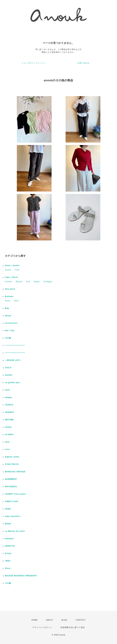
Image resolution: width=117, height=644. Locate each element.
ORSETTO (10, 546)
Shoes (8, 316)
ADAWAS (9, 412)
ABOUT (50, 620)
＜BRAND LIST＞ (13, 360)
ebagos (9, 397)
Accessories (11, 323)
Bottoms (9, 296)
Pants (8, 301)
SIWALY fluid (11, 501)
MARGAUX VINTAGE (15, 472)
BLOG (64, 620)
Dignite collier (12, 457)
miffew (8, 427)
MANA (8, 524)
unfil (7, 390)
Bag (7, 308)
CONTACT (81, 620)
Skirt (16, 301)
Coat (17, 270)
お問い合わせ (84, 63)
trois (7, 449)
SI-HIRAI (9, 435)
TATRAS (9, 405)
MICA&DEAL (11, 487)
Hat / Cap (10, 331)
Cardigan (48, 282)
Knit (28, 282)
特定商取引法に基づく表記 (73, 627)
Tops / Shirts (11, 277)
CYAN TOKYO (12, 464)
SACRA (9, 375)
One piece (10, 289)
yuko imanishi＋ (13, 516)
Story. (8, 568)
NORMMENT (11, 479)
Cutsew (8, 282)
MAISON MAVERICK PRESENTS (21, 576)
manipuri (9, 539)
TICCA (8, 368)
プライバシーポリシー (42, 627)
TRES (8, 561)
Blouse (19, 282)
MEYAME (9, 420)
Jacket (8, 270)
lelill (7, 442)
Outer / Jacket (12, 265)
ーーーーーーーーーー (15, 345)
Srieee (8, 553)
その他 (9, 338)
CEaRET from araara (15, 494)
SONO (8, 509)
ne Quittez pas (12, 383)
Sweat (37, 282)
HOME (35, 620)
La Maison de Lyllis (15, 531)
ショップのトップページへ (33, 63)
